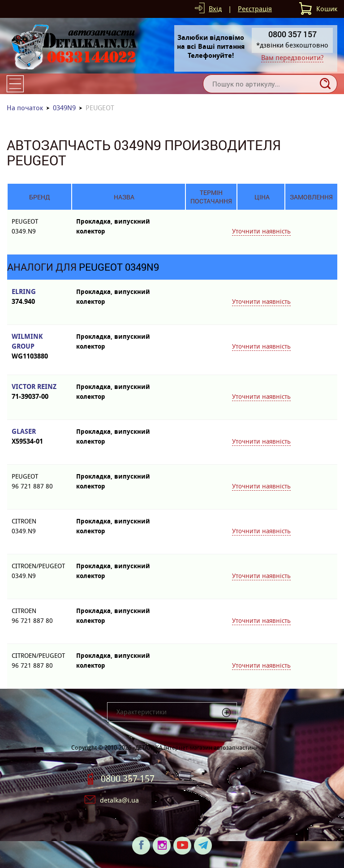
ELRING (39, 297)
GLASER (39, 437)
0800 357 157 (128, 779)
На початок (25, 108)
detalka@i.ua (119, 800)
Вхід (215, 9)
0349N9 (64, 108)
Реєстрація (255, 9)
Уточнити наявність (261, 231)
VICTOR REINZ (39, 392)
